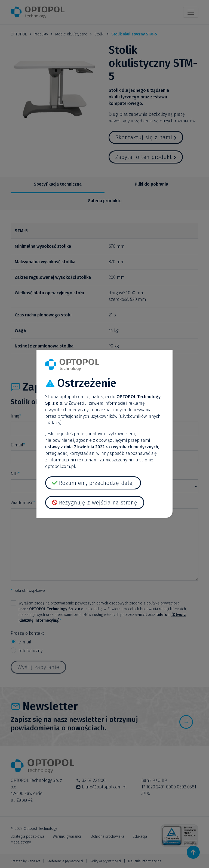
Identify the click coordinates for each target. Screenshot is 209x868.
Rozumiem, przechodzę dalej (97, 483)
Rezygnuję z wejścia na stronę (98, 503)
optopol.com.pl (75, 397)
